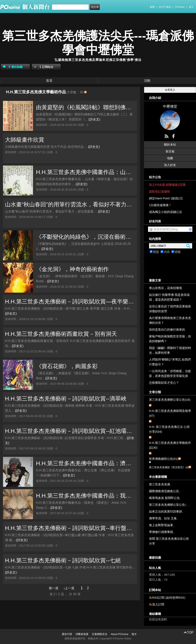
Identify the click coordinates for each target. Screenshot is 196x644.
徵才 (134, 634)
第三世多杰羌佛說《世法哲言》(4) (169, 467)
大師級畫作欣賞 (25, 140)
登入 (191, 7)
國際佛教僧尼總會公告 (164, 491)
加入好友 (170, 165)
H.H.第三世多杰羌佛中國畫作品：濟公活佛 (85, 463)
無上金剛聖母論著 (161, 525)
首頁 (49, 81)
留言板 (170, 151)
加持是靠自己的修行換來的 (167, 329)
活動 (147, 81)
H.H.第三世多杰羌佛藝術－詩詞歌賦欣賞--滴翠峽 (66, 399)
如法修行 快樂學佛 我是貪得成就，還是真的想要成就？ (169, 297)
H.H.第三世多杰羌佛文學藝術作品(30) (170, 445)
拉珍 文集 (170, 518)
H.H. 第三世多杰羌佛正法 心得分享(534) (169, 429)
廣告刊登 (67, 634)
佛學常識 (155, 518)
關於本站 (170, 145)
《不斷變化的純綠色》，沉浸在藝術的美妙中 (85, 237)
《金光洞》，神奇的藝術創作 (72, 269)
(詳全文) (94, 119)
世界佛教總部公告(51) (164, 459)
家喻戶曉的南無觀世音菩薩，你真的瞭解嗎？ (170, 339)
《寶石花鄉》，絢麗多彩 (67, 366)
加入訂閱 (158, 604)
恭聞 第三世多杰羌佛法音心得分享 (169, 541)
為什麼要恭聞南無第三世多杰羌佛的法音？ (170, 320)
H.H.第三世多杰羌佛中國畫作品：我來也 (85, 496)
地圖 (170, 158)
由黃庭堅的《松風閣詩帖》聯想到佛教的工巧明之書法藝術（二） (85, 107)
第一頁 (54, 588)
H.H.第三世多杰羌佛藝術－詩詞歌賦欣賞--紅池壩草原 (70, 431)
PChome (180, 7)
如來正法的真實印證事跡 (165, 511)
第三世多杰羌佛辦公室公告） (168, 505)
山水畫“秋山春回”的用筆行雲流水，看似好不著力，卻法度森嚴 (70, 204)
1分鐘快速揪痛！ (160, 205)
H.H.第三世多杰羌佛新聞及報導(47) (170, 413)
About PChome (120, 634)
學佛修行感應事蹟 (161, 532)
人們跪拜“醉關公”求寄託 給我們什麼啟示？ (170, 362)
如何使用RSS (175, 598)
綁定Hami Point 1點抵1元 (166, 198)
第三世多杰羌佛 (159, 484)
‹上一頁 (69, 588)
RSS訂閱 (158, 598)
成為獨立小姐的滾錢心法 (165, 212)
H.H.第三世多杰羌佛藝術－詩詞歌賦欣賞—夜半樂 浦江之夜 (70, 302)
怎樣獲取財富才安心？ (164, 383)
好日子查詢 (165, 7)
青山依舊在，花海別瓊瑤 (165, 288)
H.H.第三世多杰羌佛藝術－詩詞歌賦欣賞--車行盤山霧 (70, 528)
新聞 (152, 7)
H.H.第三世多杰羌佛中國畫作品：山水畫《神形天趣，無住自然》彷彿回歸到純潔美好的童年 (85, 172)
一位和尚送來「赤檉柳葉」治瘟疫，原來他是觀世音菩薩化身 (170, 373)
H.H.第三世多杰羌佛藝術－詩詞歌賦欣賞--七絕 (63, 560)
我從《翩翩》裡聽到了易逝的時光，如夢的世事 (170, 350)
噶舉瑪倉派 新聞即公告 (164, 498)
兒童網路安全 (100, 634)
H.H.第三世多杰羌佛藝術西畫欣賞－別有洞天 (61, 334)
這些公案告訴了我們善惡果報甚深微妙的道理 (170, 309)
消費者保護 (82, 634)
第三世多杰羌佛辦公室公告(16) (170, 400)
